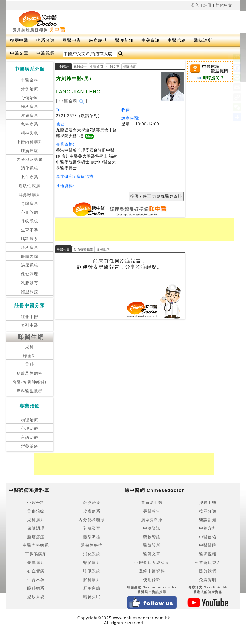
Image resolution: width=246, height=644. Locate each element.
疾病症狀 (98, 40)
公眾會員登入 (208, 563)
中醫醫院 (208, 545)
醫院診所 (203, 40)
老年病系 (30, 177)
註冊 (208, 5)
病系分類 (45, 40)
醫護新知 (124, 40)
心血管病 (30, 212)
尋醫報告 (72, 40)
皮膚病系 (30, 115)
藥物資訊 (152, 537)
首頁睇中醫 (152, 503)
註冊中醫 (30, 317)
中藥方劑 (208, 528)
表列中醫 (30, 325)
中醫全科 (30, 80)
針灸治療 (30, 89)
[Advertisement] (145, 229)
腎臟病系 (30, 204)
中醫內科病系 (30, 142)
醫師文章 (152, 554)
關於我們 (208, 571)
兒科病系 (30, 124)
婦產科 (29, 356)
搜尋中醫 (19, 40)
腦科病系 (30, 239)
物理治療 (30, 420)
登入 (195, 5)
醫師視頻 (208, 554)
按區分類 (208, 511)
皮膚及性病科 (30, 373)
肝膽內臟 (30, 256)
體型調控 (30, 292)
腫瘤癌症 (30, 151)
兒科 (29, 347)
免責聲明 (208, 580)
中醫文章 (19, 53)
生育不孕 (30, 230)
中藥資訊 (151, 40)
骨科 (29, 364)
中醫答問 (97, 67)
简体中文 (224, 5)
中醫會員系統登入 (152, 563)
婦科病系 (30, 107)
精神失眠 (30, 133)
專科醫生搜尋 (30, 391)
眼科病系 (30, 248)
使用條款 (152, 580)
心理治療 (30, 429)
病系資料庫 (152, 520)
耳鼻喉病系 (30, 195)
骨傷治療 (30, 98)
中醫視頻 (45, 53)
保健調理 (30, 274)
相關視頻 (129, 67)
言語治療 (30, 437)
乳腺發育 (30, 283)
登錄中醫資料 (152, 571)
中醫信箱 (177, 40)
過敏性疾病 (30, 186)
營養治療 (30, 446)
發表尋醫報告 (83, 249)
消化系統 (30, 168)
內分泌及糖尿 (30, 159)
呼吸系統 (30, 221)
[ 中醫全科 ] (72, 101)
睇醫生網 (31, 337)
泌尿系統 (30, 265)
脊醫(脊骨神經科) (29, 382)
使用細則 (103, 249)
